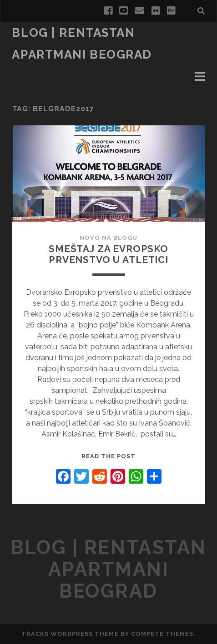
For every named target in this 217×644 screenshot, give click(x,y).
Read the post (109, 456)
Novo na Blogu (109, 238)
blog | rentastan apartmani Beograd (108, 569)
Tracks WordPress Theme (70, 634)
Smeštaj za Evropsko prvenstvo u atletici (108, 254)
